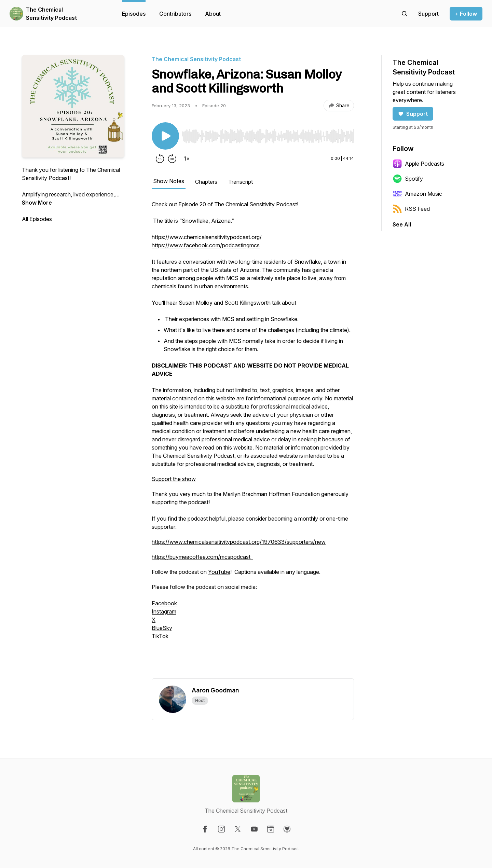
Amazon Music (417, 194)
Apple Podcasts (418, 164)
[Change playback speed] (187, 159)
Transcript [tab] (241, 182)
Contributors (175, 14)
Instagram (164, 611)
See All (402, 224)
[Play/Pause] (165, 136)
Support (413, 114)
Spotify (408, 179)
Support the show (174, 479)
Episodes (134, 14)
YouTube (219, 572)
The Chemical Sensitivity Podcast (51, 14)
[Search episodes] (405, 14)
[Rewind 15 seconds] (160, 159)
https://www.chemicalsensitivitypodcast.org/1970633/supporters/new (239, 542)
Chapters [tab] (206, 182)
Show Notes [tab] (169, 181)
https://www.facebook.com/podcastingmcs (206, 245)
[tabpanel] (253, 439)
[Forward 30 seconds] (172, 159)
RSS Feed (411, 209)
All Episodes (37, 219)
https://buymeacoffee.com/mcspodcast (202, 557)
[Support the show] (428, 14)
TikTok (160, 636)
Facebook (164, 603)
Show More (37, 203)
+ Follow (466, 14)
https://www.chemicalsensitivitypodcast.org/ (207, 237)
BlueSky (162, 628)
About (213, 14)
